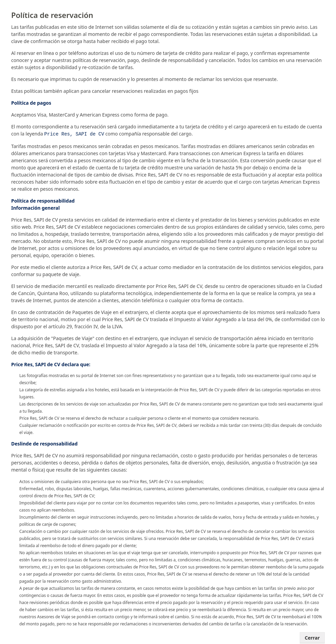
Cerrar (312, 637)
